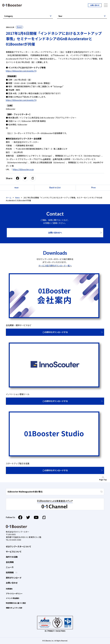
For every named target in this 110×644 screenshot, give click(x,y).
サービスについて (14, 552)
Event (19, 27)
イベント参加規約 (13, 598)
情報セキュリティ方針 (14, 608)
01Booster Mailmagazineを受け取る (55, 492)
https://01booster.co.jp (23, 169)
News (17, 198)
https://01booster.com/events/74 (21, 71)
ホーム (9, 198)
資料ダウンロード (14, 578)
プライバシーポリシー (14, 593)
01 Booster (12, 5)
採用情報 (10, 572)
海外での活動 (12, 557)
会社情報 (10, 562)
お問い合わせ (95, 5)
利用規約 (9, 589)
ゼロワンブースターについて (19, 546)
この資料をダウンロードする (55, 332)
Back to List (55, 188)
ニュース (10, 567)
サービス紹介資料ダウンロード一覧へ (55, 266)
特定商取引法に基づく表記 (16, 603)
